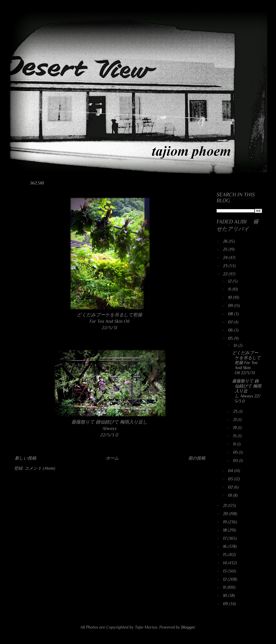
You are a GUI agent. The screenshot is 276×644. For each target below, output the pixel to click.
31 (235, 345)
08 (231, 314)
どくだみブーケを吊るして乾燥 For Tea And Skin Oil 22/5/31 (246, 363)
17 (225, 538)
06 (231, 330)
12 (230, 281)
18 (225, 530)
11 (230, 289)
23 (226, 266)
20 (226, 514)
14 (225, 563)
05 (231, 338)
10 (230, 297)
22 (226, 274)
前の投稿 (197, 458)
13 (225, 571)
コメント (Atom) (40, 468)
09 (231, 306)
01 (230, 495)
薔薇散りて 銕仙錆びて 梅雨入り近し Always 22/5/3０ (247, 391)
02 (231, 487)
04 (231, 471)
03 (236, 460)
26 (226, 241)
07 (231, 322)
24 (226, 257)
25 (226, 249)
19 (235, 428)
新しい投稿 (26, 458)
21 (235, 420)
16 (225, 546)
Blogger (188, 627)
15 (235, 436)
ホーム (112, 458)
